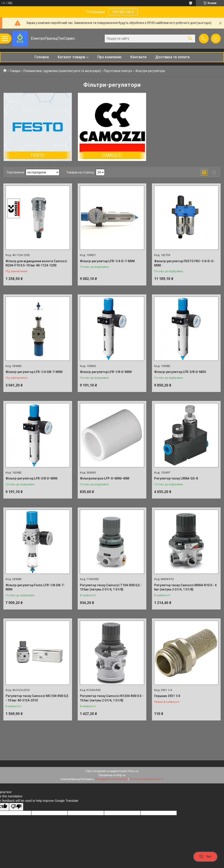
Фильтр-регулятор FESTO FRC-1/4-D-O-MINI (184, 263)
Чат (205, 856)
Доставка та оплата (172, 57)
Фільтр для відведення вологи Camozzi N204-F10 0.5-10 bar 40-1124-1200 (36, 263)
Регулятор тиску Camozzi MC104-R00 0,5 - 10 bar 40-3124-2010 (37, 698)
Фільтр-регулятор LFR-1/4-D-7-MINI (107, 261)
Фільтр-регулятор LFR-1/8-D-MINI (106, 372)
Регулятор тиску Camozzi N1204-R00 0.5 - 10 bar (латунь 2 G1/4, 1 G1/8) (112, 698)
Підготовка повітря (118, 71)
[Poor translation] (16, 807)
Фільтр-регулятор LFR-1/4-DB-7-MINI (34, 372)
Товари (15, 71)
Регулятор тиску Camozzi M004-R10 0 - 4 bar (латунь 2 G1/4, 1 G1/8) (185, 587)
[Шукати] (190, 39)
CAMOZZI (112, 155)
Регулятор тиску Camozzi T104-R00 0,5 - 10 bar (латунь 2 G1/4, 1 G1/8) (111, 587)
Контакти (138, 57)
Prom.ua (133, 771)
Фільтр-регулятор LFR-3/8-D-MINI (31, 478)
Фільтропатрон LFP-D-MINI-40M (105, 478)
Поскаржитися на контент (111, 779)
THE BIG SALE (123, 12)
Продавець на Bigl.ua (112, 775)
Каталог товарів (71, 57)
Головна (42, 57)
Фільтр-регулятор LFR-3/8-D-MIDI (180, 372)
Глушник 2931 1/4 (167, 696)
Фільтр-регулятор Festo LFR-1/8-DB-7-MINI (35, 587)
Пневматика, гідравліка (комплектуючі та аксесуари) (62, 71)
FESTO (38, 155)
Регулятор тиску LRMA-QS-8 (176, 478)
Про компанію (109, 57)
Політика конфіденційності (146, 779)
